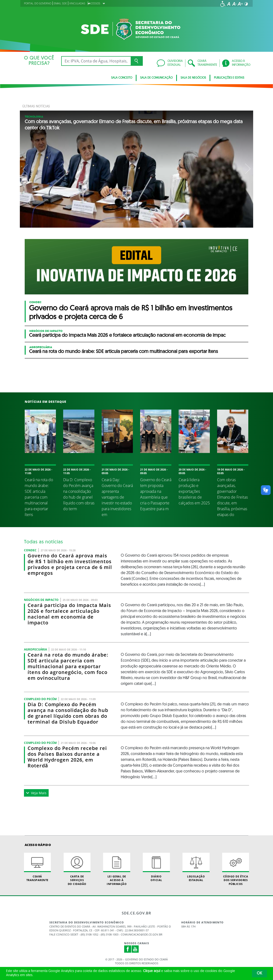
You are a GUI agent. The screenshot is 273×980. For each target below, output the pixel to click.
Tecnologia (34, 117)
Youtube (135, 949)
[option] (136, 169)
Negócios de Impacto (46, 331)
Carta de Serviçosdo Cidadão (77, 869)
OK (259, 973)
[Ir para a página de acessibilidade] (223, 4)
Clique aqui (152, 971)
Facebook (128, 949)
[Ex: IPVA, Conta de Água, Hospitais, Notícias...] (96, 61)
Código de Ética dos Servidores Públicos (236, 869)
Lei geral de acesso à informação (117, 869)
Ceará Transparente (37, 867)
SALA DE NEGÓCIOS (193, 78)
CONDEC (35, 302)
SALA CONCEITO (122, 78)
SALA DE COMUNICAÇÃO (156, 78)
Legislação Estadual (196, 867)
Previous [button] (26, 169)
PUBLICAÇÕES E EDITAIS (229, 78)
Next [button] (247, 169)
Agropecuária (41, 347)
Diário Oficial (156, 867)
